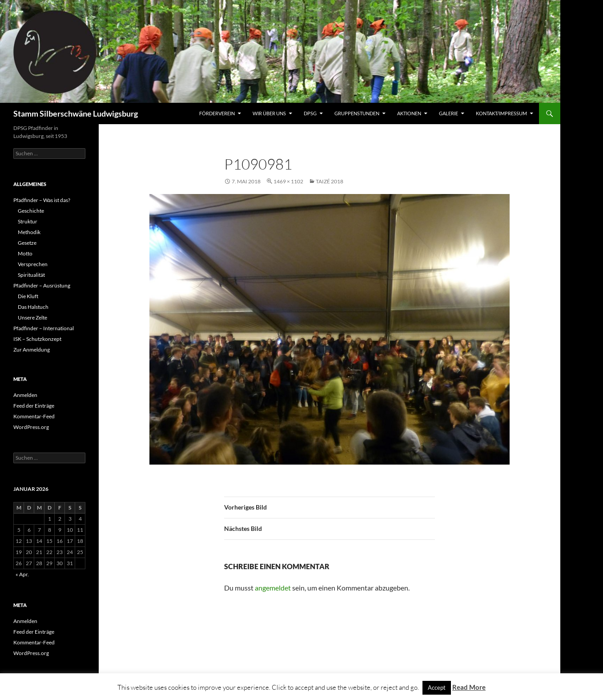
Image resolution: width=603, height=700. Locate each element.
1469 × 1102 (288, 181)
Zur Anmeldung (32, 350)
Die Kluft (28, 296)
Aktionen (409, 113)
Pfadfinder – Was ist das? (42, 200)
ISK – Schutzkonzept (37, 339)
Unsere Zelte (32, 318)
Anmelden (25, 395)
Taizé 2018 (330, 181)
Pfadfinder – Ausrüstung (42, 285)
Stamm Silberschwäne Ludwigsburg (76, 113)
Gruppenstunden (357, 113)
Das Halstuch (33, 307)
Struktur (28, 221)
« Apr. (22, 574)
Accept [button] (437, 688)
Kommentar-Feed (34, 416)
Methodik (29, 232)
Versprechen (33, 264)
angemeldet (273, 588)
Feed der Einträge (34, 406)
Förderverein (217, 113)
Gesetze (27, 243)
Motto (25, 253)
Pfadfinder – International (44, 328)
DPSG (310, 113)
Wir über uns (269, 113)
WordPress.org (31, 427)
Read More (469, 687)
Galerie (448, 113)
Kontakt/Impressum (501, 113)
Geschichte (31, 211)
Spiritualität (31, 275)
